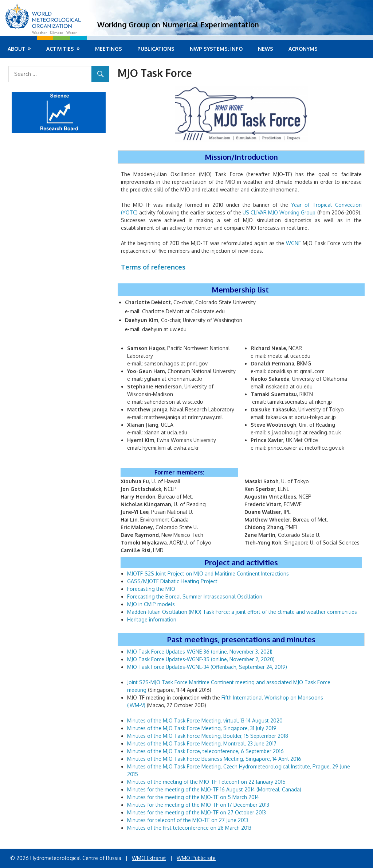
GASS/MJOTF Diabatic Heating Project (172, 581)
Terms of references (153, 267)
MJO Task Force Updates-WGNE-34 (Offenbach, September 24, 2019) (207, 667)
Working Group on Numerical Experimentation (178, 24)
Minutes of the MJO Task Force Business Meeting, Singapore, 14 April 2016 (214, 759)
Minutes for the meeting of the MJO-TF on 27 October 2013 (197, 812)
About (17, 49)
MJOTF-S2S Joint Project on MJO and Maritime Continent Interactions (208, 573)
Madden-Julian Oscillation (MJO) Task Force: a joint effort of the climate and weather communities (242, 612)
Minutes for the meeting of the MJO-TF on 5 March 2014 (194, 797)
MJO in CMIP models (151, 604)
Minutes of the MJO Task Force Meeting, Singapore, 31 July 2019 (202, 728)
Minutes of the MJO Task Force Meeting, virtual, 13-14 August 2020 (205, 720)
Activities (60, 49)
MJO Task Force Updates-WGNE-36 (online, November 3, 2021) (200, 652)
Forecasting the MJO (151, 589)
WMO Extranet (149, 858)
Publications (156, 49)
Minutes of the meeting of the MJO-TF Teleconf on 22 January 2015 (206, 782)
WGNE (293, 243)
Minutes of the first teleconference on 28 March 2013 (189, 828)
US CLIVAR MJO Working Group (279, 212)
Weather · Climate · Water (54, 33)
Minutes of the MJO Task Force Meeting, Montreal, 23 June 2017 (202, 743)
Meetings (109, 49)
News (266, 49)
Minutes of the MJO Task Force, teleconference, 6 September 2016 (206, 751)
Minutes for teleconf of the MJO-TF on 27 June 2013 (188, 820)
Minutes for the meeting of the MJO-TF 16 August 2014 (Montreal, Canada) (214, 789)
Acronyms (303, 49)
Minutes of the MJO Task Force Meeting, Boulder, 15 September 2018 (208, 736)
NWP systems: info (216, 49)
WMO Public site (196, 858)
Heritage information (152, 619)
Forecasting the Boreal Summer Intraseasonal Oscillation (195, 596)
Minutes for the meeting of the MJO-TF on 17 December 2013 (198, 805)
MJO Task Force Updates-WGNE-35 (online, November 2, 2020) (201, 659)
